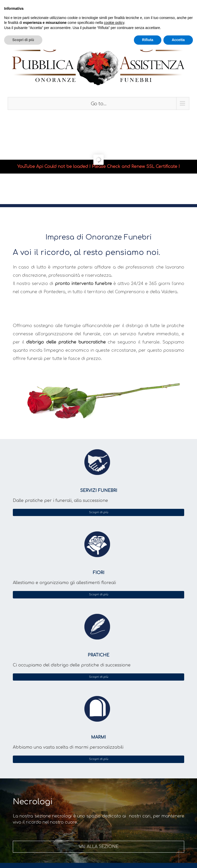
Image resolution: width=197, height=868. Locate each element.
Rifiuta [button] (148, 40)
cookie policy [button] (114, 23)
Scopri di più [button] (23, 40)
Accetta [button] (178, 40)
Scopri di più (98, 512)
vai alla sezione (99, 847)
